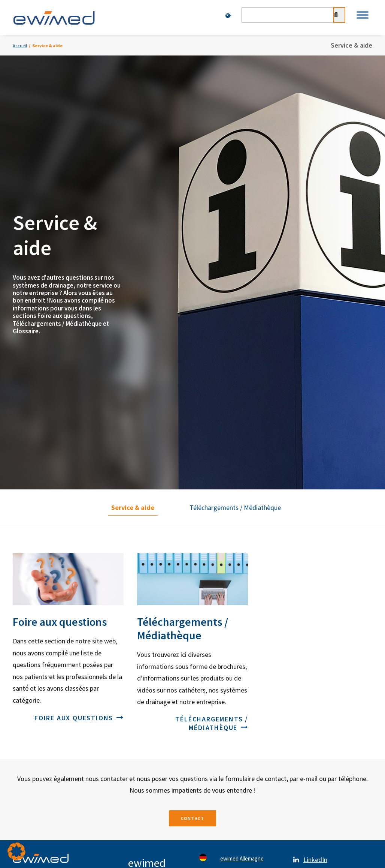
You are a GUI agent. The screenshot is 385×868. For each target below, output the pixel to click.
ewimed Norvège (240, 645)
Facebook (317, 599)
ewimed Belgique (240, 679)
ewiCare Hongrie (240, 712)
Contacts (53, 761)
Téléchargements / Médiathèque (235, 226)
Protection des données (146, 761)
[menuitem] (229, 16)
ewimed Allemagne (242, 579)
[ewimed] (54, 18)
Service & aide (133, 226)
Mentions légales (239, 761)
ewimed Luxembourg (245, 696)
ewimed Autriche (240, 596)
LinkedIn (315, 580)
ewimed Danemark (242, 629)
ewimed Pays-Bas (241, 662)
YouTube (315, 617)
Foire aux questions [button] (79, 436)
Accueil (20, 46)
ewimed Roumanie (242, 729)
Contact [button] (192, 537)
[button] (16, 852)
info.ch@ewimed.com (155, 699)
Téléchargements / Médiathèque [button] (212, 442)
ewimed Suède (237, 612)
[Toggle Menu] (363, 15)
